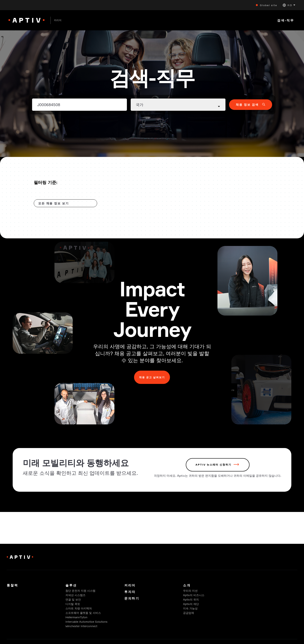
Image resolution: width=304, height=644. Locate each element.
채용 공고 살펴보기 (152, 378)
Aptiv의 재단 (191, 604)
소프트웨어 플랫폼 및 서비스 (83, 613)
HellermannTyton (76, 617)
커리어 (130, 585)
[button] (289, 5)
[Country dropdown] (178, 105)
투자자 (130, 592)
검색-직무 (286, 20)
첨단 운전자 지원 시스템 (80, 591)
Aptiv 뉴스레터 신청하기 (213, 466)
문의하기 (132, 598)
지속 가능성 (190, 608)
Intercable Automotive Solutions (86, 622)
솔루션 (71, 585)
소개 (187, 585)
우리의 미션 (190, 591)
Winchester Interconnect (81, 626)
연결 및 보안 (73, 599)
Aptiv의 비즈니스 (194, 595)
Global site (269, 5)
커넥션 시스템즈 (75, 595)
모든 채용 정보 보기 (54, 203)
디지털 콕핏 (73, 604)
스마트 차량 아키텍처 (79, 608)
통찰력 (12, 585)
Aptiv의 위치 (191, 599)
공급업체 (189, 613)
